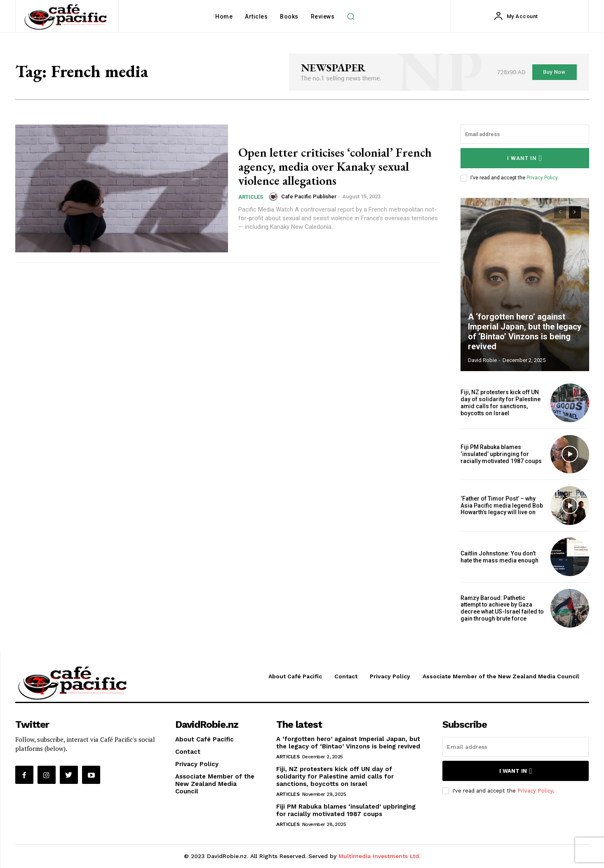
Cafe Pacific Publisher (309, 196)
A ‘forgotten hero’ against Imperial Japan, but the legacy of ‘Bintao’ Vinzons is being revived (524, 332)
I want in (525, 158)
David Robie (482, 360)
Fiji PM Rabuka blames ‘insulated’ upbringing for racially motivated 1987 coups (501, 454)
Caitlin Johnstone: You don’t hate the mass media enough (499, 557)
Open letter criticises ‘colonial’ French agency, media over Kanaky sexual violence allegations (335, 166)
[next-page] (575, 212)
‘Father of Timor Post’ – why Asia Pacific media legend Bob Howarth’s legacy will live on (502, 506)
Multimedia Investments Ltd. (379, 856)
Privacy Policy (542, 178)
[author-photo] (275, 196)
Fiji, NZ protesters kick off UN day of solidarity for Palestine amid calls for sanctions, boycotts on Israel (501, 402)
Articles (251, 196)
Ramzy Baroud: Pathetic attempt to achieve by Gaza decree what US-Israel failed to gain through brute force (502, 608)
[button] (350, 16)
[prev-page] (560, 212)
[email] (525, 134)
